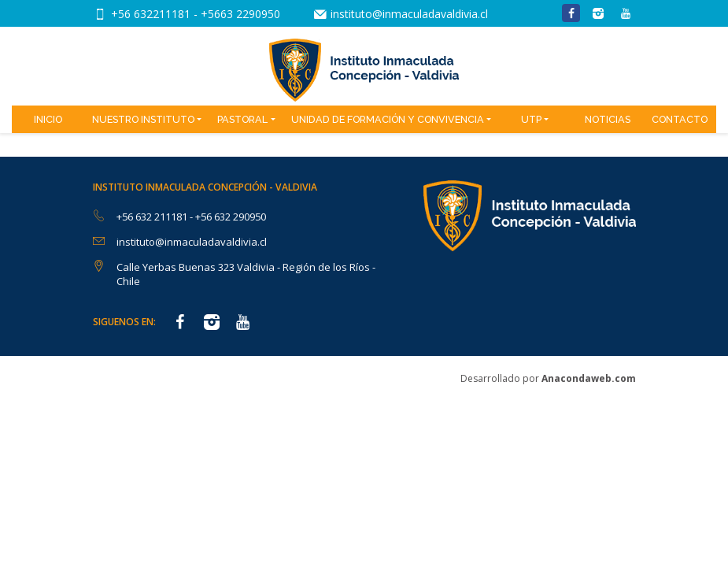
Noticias (608, 119)
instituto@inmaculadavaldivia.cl (409, 14)
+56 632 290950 (231, 217)
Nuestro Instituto (143, 119)
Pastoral (242, 119)
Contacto (680, 119)
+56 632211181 (152, 14)
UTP (531, 119)
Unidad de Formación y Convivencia (388, 119)
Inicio (48, 119)
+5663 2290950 (240, 14)
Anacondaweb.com (589, 378)
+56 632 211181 (153, 217)
